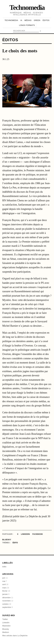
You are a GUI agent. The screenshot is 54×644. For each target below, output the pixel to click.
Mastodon (6, 626)
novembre (8, 601)
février (6, 591)
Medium (6, 632)
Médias (28, 20)
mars (6, 588)
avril (5, 584)
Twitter (5, 619)
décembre (8, 598)
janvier (6, 594)
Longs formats (27, 25)
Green (37, 20)
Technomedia (27, 7)
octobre (7, 604)
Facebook (38, 534)
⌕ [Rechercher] (40, 31)
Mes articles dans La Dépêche (15, 636)
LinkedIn (25, 534)
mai (5, 581)
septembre (7, 607)
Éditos (46, 20)
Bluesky (7, 540)
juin (5, 578)
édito (15, 543)
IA (21, 20)
